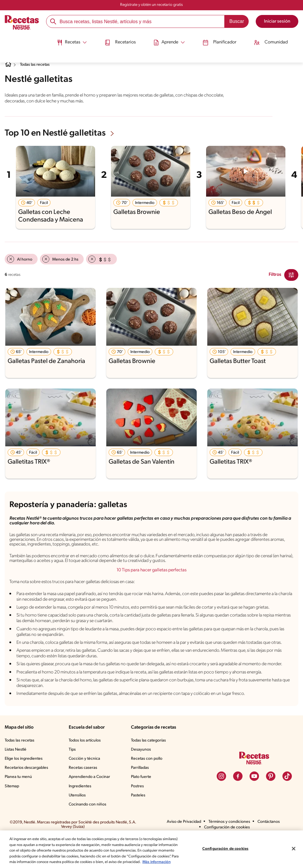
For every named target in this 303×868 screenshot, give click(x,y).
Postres (138, 815)
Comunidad (280, 39)
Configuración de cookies (225, 846)
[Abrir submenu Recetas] (63, 39)
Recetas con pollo (148, 787)
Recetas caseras (85, 796)
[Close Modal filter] (291, 274)
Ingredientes (81, 815)
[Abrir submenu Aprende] (171, 39)
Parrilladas (141, 796)
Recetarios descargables (27, 796)
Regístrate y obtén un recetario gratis (151, 5)
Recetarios (117, 39)
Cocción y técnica (86, 787)
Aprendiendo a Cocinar (91, 805)
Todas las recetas (38, 65)
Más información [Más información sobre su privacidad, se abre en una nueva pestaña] (49, 862)
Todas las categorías (150, 769)
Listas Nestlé (16, 778)
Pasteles (139, 824)
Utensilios (79, 824)
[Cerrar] (294, 846)
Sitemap (12, 815)
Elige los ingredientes (24, 787)
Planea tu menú (19, 805)
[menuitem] (63, 41)
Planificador (225, 39)
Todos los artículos (87, 769)
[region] (151, 846)
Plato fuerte (142, 805)
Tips (73, 778)
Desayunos (142, 778)
